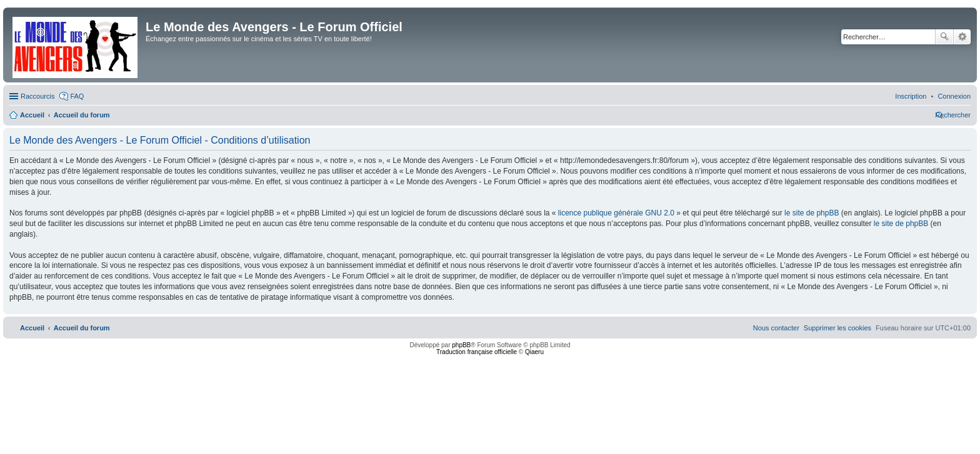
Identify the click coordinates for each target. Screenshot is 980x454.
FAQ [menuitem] (77, 96)
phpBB (461, 345)
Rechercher (944, 37)
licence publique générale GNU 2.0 (616, 213)
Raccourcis (37, 96)
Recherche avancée (962, 37)
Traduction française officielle (477, 352)
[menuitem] (954, 96)
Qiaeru (534, 352)
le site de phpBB (812, 213)
